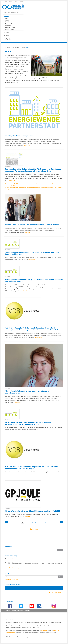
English (22, 2)
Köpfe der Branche (10, 27)
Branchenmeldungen (11, 29)
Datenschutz (20, 610)
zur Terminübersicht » (56, 592)
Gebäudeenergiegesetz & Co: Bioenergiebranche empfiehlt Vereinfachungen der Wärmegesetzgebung (28, 423)
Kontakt (10, 2)
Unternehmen (44, 630)
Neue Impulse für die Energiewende (19, 136)
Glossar (16, 2)
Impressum (27, 610)
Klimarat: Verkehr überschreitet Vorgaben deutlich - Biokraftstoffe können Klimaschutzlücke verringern (32, 468)
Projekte (6, 32)
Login (5, 2)
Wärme (7, 20)
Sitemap (14, 610)
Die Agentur (7, 39)
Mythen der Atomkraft (11, 24)
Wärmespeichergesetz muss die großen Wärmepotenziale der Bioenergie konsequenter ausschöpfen (34, 280)
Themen (6, 16)
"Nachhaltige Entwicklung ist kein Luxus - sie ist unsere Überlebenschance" (27, 392)
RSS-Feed (8, 610)
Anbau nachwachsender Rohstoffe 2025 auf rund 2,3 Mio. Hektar (23, 560)
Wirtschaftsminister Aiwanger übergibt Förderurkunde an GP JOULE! (32, 511)
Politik (28, 47)
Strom (7, 18)
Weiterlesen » (28, 145)
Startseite (18, 47)
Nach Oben (35, 529)
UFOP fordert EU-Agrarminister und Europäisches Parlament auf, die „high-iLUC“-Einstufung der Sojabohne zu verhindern (35, 564)
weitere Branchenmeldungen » (13, 568)
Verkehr (7, 22)
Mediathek (7, 36)
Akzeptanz (8, 26)
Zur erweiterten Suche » (11, 579)
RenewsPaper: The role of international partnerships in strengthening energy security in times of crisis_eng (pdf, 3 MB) (35, 188)
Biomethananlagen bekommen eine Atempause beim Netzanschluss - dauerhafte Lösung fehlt (32, 253)
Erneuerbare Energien (11, 13)
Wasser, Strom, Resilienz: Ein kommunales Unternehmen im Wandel (32, 225)
